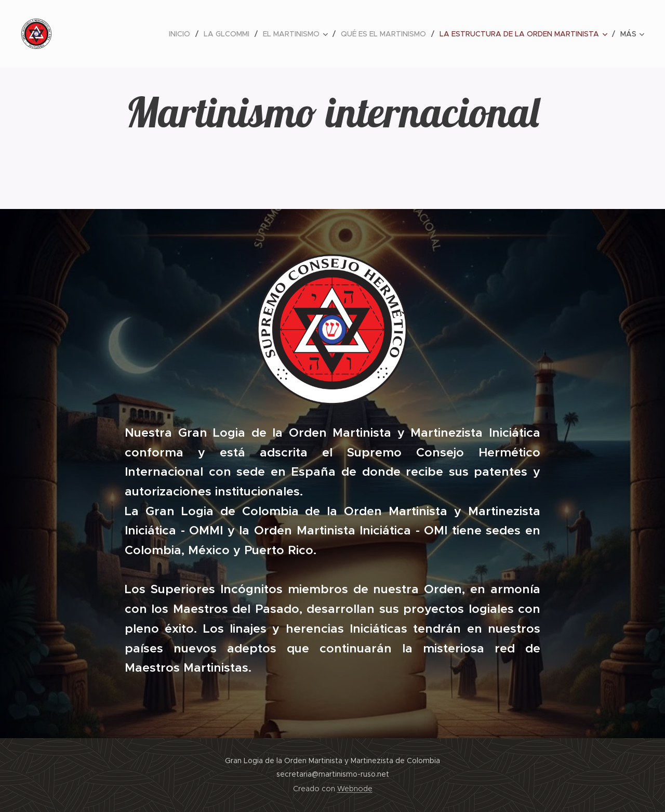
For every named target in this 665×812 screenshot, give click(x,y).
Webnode (355, 789)
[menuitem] (182, 34)
